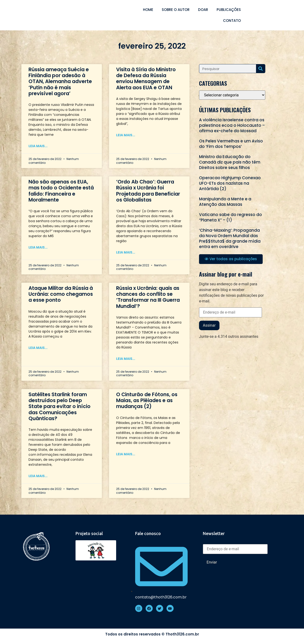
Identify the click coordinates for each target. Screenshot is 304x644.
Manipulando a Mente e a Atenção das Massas (225, 202)
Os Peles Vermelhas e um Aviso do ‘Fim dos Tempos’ (231, 144)
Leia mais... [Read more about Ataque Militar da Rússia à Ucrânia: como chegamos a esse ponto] (38, 348)
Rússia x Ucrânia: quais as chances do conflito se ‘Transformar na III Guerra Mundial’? (148, 297)
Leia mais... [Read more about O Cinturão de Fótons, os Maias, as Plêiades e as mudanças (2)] (126, 454)
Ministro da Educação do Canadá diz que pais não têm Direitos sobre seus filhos (230, 162)
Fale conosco (148, 533)
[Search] (261, 69)
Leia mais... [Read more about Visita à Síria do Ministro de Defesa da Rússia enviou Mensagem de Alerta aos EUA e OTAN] (126, 135)
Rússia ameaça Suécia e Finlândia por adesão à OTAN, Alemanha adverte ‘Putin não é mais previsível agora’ (60, 81)
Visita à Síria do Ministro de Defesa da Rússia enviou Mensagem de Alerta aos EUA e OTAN (146, 78)
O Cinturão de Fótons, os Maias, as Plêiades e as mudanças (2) (147, 400)
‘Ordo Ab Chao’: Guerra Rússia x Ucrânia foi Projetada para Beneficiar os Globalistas (148, 191)
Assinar (209, 325)
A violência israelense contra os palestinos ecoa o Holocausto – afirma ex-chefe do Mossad (232, 125)
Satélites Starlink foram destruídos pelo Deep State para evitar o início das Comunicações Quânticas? (59, 406)
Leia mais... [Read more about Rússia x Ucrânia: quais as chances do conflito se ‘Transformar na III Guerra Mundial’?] (126, 359)
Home (148, 10)
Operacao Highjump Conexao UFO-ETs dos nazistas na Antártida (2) (230, 183)
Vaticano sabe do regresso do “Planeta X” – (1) (230, 217)
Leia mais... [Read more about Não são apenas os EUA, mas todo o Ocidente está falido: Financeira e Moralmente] (38, 247)
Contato (232, 21)
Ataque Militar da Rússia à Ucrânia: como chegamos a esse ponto (61, 294)
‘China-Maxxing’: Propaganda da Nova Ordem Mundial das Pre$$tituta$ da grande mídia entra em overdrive (230, 238)
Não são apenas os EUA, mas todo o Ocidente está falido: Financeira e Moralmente (61, 191)
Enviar (212, 562)
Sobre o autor (176, 10)
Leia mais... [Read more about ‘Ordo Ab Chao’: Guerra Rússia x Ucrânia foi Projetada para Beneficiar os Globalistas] (126, 252)
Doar (203, 10)
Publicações (229, 10)
